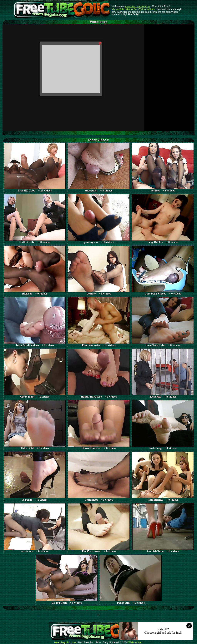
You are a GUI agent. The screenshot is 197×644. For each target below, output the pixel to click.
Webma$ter (135, 642)
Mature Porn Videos (136, 9)
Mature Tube (118, 9)
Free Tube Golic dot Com (137, 7)
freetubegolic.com (65, 642)
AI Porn (151, 9)
